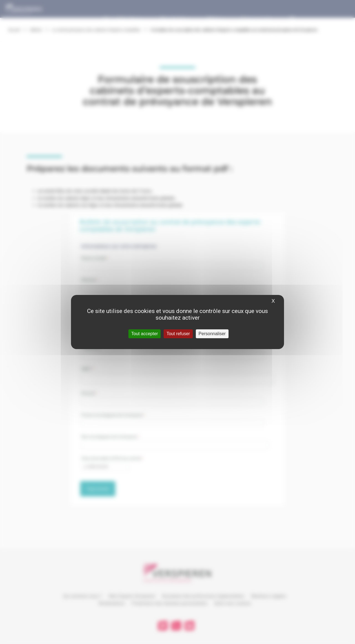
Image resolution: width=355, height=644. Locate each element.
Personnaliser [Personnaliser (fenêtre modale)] (212, 334)
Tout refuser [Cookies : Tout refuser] (178, 334)
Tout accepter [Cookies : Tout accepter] (144, 334)
